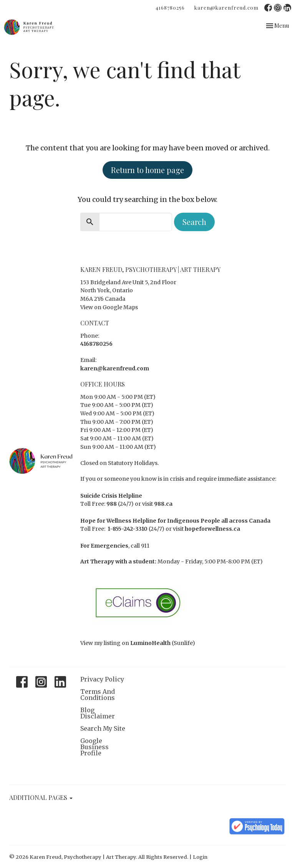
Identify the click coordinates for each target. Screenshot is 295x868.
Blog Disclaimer (98, 713)
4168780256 (170, 7)
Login (200, 857)
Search (194, 222)
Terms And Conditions (98, 695)
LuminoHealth (150, 643)
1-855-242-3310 (128, 529)
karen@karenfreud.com (226, 7)
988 (112, 504)
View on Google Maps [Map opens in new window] (109, 307)
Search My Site (103, 728)
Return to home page (147, 170)
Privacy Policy (102, 679)
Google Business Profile (94, 747)
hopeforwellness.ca (212, 529)
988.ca (163, 504)
